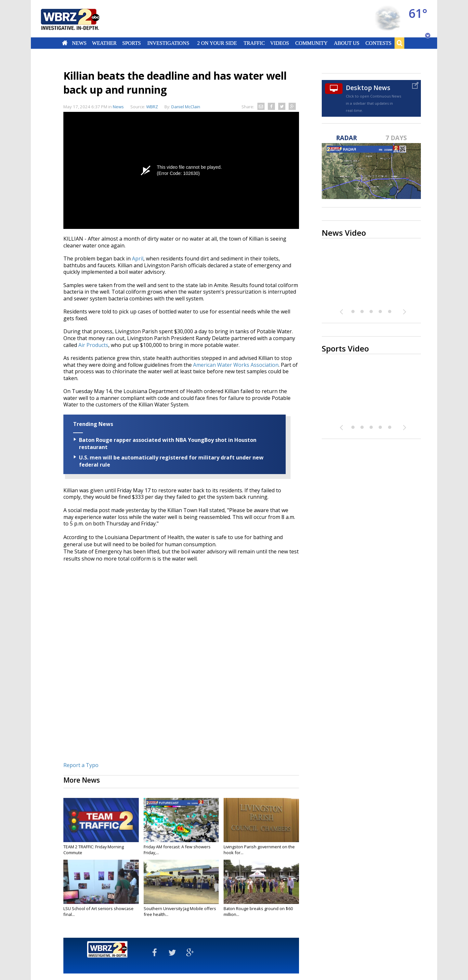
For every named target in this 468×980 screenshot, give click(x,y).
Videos (279, 43)
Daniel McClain (186, 107)
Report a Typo (81, 765)
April (138, 258)
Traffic (254, 43)
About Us (346, 43)
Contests (379, 43)
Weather (104, 43)
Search (399, 43)
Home (65, 43)
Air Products (93, 345)
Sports (131, 43)
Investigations (169, 43)
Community (311, 43)
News (79, 43)
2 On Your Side (217, 43)
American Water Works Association (236, 365)
